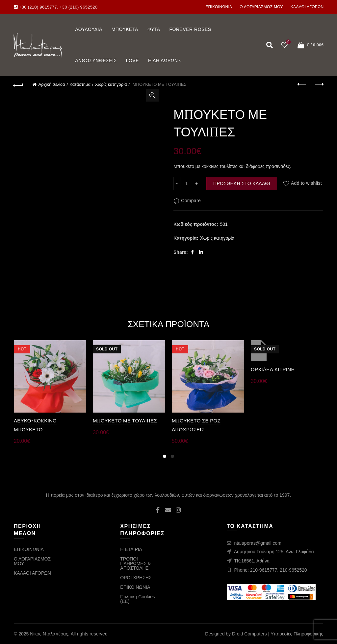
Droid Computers (249, 634)
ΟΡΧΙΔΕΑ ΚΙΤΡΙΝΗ (273, 369)
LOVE (132, 60)
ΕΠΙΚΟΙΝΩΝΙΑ (219, 7)
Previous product (302, 84)
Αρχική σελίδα (52, 84)
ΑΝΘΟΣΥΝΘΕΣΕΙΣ (96, 60)
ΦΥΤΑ (154, 29)
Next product (319, 84)
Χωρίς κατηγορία (111, 84)
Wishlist (287, 42)
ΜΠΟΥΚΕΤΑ (125, 29)
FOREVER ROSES (190, 29)
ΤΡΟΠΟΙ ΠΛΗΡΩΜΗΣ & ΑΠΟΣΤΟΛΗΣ (135, 563)
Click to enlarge (152, 95)
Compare (191, 201)
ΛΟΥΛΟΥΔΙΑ (89, 29)
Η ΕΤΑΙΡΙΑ (131, 549)
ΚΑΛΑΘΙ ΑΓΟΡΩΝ (307, 7)
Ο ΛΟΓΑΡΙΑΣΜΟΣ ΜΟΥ (261, 7)
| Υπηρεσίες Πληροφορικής (296, 634)
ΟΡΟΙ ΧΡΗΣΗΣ (136, 578)
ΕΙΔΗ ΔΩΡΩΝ (163, 60)
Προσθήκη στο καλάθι (242, 183)
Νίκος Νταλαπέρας (49, 634)
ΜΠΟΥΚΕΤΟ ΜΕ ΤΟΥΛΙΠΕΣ (125, 421)
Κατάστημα (80, 84)
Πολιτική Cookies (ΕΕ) (138, 599)
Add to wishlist (306, 183)
